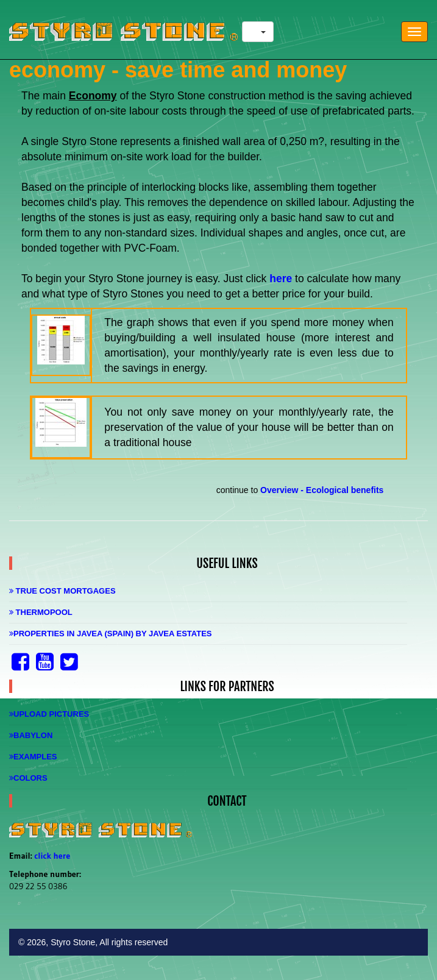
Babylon (31, 735)
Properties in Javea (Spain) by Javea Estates (111, 634)
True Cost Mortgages (62, 591)
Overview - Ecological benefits (322, 490)
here (282, 279)
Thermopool (41, 612)
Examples (33, 757)
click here (52, 856)
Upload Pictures (49, 714)
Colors (28, 778)
